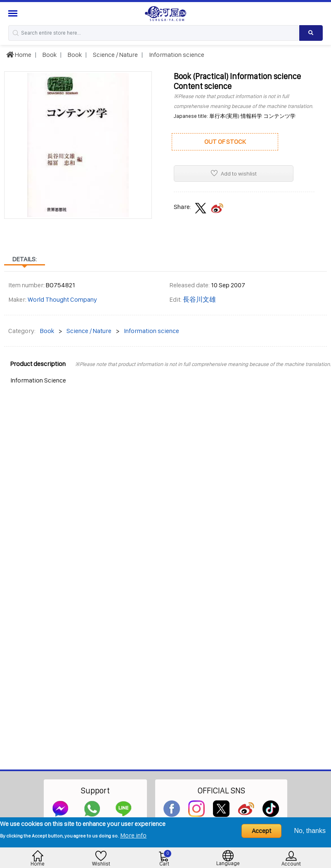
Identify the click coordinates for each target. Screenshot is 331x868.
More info (133, 835)
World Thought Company (62, 299)
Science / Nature (115, 55)
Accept (261, 831)
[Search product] (311, 33)
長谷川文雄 (199, 299)
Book (49, 55)
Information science (176, 55)
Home (19, 55)
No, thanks (310, 831)
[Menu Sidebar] (14, 13)
